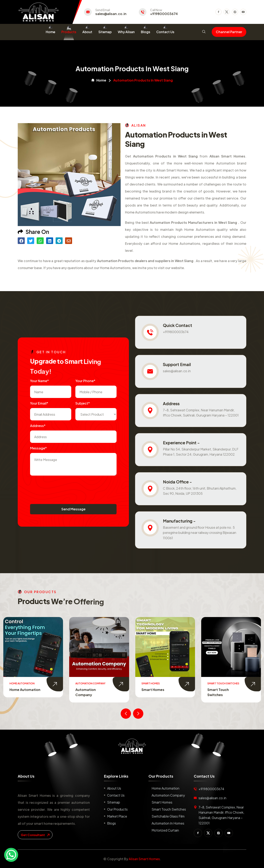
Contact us (116, 795)
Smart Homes (153, 690)
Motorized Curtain (165, 830)
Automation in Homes (168, 823)
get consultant (35, 835)
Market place (117, 816)
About (87, 32)
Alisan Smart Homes (144, 859)
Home (50, 32)
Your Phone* (85, 381)
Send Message (73, 509)
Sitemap (105, 32)
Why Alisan (126, 32)
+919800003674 (164, 14)
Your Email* (39, 403)
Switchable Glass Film (168, 816)
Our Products (117, 809)
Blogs (145, 32)
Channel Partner (229, 32)
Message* (38, 448)
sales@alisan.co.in (111, 14)
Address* (38, 426)
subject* (83, 403)
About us (114, 788)
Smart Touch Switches (169, 809)
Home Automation (25, 690)
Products (69, 32)
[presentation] (61, 488)
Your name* (39, 381)
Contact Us (165, 32)
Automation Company (168, 795)
